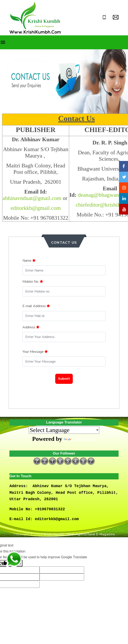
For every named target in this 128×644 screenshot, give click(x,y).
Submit (64, 379)
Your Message (35, 352)
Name (29, 261)
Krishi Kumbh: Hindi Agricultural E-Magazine (79, 534)
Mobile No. (33, 282)
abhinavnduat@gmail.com (32, 198)
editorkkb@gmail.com (36, 208)
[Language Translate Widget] (64, 430)
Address (31, 327)
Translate (80, 439)
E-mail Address (36, 306)
